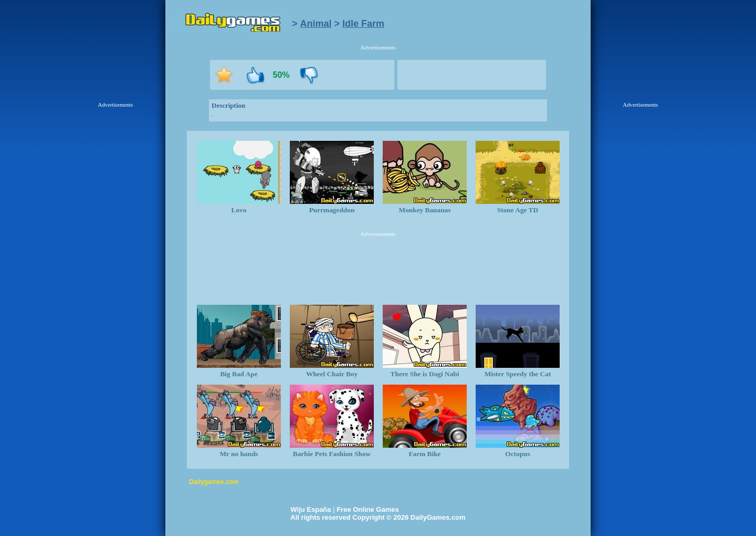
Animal (316, 24)
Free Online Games (368, 509)
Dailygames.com (214, 482)
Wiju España (311, 509)
